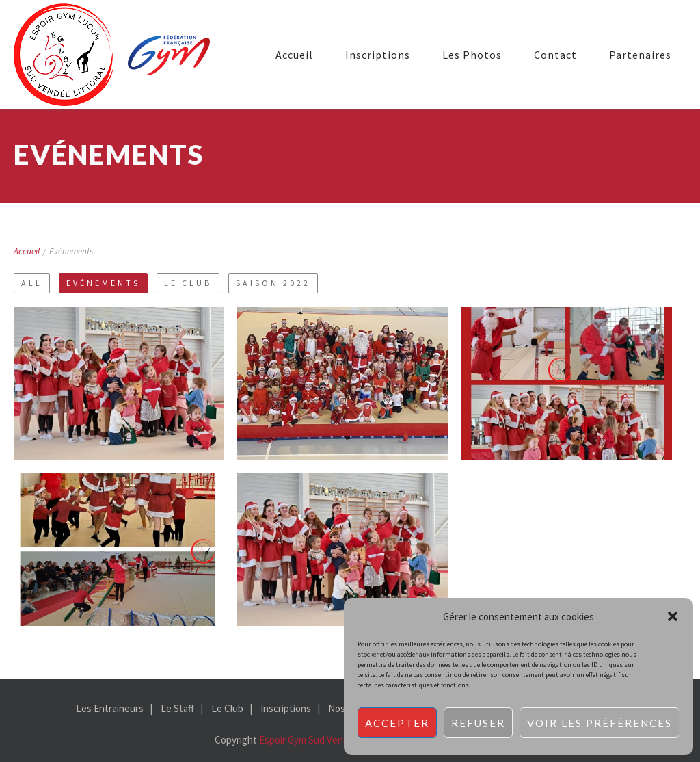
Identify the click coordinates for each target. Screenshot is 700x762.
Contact (555, 55)
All (32, 283)
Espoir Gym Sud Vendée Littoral (326, 740)
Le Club (188, 283)
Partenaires (640, 55)
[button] (673, 616)
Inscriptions (378, 55)
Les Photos (472, 55)
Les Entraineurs (110, 708)
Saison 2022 (273, 283)
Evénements (103, 283)
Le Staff (177, 708)
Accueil (294, 55)
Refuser (478, 723)
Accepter (397, 723)
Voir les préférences (600, 723)
